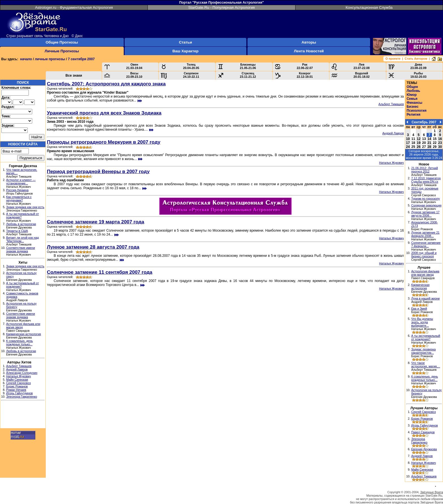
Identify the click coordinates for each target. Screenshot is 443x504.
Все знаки (74, 76)
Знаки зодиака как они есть (25, 207)
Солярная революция (426, 205)
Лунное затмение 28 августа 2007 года (93, 247)
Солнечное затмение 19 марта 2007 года (95, 222)
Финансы (414, 103)
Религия (413, 115)
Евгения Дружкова (424, 449)
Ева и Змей (419, 309)
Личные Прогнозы (62, 51)
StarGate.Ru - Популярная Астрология (221, 7)
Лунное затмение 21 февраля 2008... (425, 234)
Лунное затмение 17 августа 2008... (425, 214)
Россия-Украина (17, 190)
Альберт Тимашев (19, 366)
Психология (416, 111)
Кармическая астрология (24, 334)
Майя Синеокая (17, 380)
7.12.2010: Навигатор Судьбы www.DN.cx (426, 180)
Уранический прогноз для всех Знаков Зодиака (104, 113)
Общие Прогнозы (62, 42)
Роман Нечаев (16, 390)
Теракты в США (17, 231)
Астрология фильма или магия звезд (425, 273)
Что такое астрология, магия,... (425, 365)
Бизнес (412, 107)
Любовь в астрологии (21, 224)
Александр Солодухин (22, 373)
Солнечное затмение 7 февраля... (426, 244)
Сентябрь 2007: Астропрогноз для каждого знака (106, 84)
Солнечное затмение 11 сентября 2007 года (100, 272)
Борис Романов (17, 386)
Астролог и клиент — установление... (21, 182)
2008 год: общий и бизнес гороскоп (424, 255)
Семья (412, 99)
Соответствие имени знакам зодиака (21, 249)
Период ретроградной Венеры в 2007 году (98, 171)
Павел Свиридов (423, 432)
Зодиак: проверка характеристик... (423, 351)
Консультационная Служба (369, 7)
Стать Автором (416, 59)
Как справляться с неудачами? (19, 199)
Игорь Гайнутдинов (19, 393)
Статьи (185, 42)
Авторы (309, 42)
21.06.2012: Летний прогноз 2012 (424, 170)
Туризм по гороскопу (425, 199)
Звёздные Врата (432, 492)
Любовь (413, 91)
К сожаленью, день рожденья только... (20, 343)
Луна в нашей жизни (425, 298)
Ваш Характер (185, 51)
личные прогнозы (50, 59)
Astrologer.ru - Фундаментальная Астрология (74, 7)
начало (26, 59)
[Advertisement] (23, 415)
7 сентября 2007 (81, 59)
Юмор (412, 95)
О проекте (393, 59)
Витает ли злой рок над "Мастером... (23, 239)
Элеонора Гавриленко (22, 397)
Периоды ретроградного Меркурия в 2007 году (104, 142)
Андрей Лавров (17, 369)
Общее (412, 87)
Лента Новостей (309, 51)
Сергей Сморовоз (19, 383)
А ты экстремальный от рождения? (425, 337)
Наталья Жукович (19, 376)
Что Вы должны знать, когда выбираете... (422, 322)
